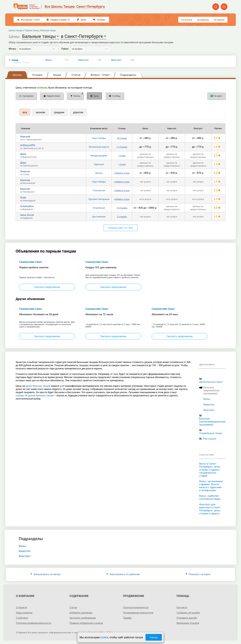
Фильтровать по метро (46, 574)
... (204, 373)
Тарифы (127, 618)
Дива (23, 154)
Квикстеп (84, 60)
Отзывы (99, 20)
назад (21, 61)
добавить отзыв (122, 173)
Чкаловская (99, 190)
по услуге (187, 20)
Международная (99, 156)
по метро (219, 20)
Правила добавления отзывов (86, 623)
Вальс (49, 60)
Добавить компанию (81, 613)
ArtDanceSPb (28, 145)
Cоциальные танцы (211, 433)
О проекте (21, 607)
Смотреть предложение (47, 287)
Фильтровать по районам (123, 574)
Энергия (25, 171)
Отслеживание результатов (138, 613)
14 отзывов (122, 208)
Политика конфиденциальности (34, 623)
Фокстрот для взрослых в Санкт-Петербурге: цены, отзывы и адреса (210, 509)
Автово (99, 173)
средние (59, 112)
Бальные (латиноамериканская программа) (212, 422)
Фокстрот (116, 60)
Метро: (13, 49)
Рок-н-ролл (210, 439)
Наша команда (24, 613)
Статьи (73, 607)
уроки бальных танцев (38, 386)
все (25, 112)
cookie (104, 637)
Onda (23, 198)
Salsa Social (27, 215)
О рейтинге (22, 618)
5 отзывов (122, 217)
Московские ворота (99, 147)
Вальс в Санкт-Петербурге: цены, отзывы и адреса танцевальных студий (210, 470)
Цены (82, 20)
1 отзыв (122, 156)
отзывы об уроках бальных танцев (35, 395)
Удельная (99, 164)
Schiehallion (27, 206)
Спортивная (99, 208)
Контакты (182, 607)
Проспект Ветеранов (99, 199)
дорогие (78, 112)
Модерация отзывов (188, 623)
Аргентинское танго (211, 382)
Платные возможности (136, 607)
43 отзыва (122, 138)
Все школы (29, 20)
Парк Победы (99, 138)
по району (203, 20)
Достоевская (99, 217)
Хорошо (154, 637)
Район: (65, 49)
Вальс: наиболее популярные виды (210, 497)
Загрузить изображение (83, 618)
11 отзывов (122, 147)
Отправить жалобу (187, 618)
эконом (40, 112)
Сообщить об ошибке (188, 613)
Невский (25, 137)
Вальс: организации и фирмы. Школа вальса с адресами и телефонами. (211, 486)
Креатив (25, 180)
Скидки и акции (58, 20)
